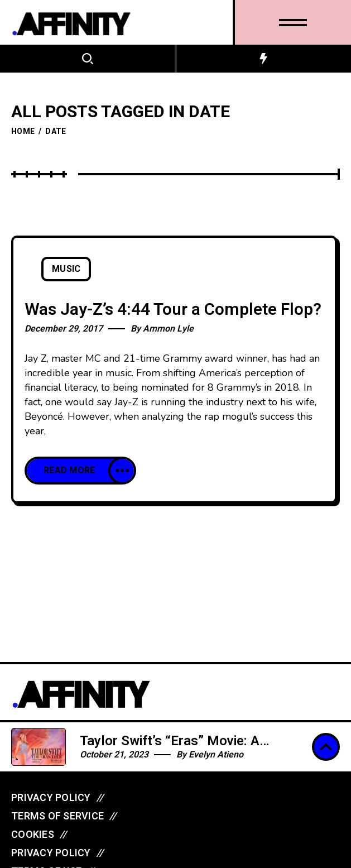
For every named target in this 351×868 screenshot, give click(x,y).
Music (66, 269)
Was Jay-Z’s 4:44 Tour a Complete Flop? (173, 310)
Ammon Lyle (168, 329)
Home (23, 131)
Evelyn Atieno (216, 755)
